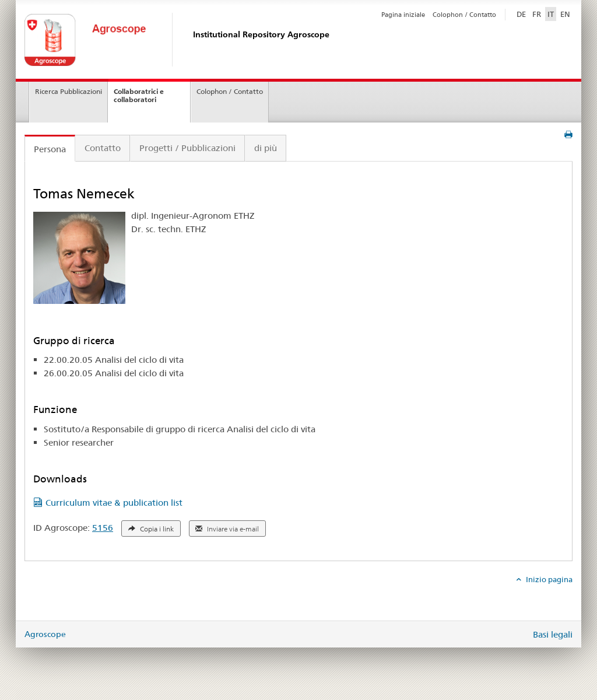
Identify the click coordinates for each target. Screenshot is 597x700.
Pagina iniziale (403, 15)
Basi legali (553, 634)
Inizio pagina (548, 579)
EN (565, 14)
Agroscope (45, 634)
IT (551, 14)
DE (522, 13)
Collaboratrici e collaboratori (139, 96)
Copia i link (151, 529)
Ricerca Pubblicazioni (69, 91)
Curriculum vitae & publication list (114, 503)
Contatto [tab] (103, 148)
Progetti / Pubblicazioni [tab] (187, 148)
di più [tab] (266, 148)
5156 (103, 528)
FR (537, 14)
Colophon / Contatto (464, 15)
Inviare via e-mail (227, 529)
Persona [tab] (50, 149)
